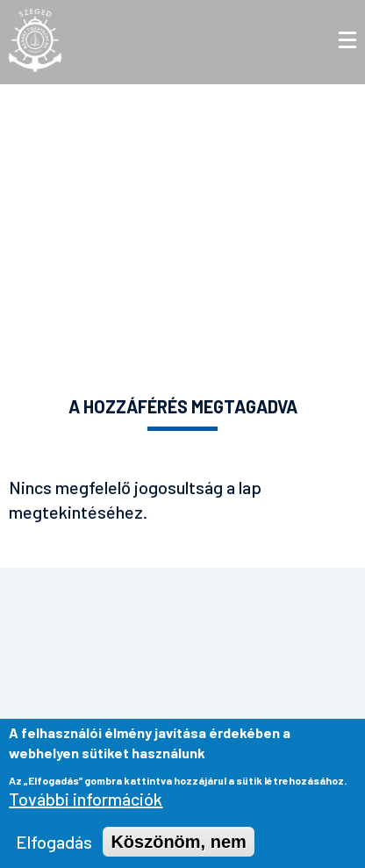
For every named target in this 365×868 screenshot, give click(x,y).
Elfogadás (54, 847)
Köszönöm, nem (178, 847)
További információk (86, 804)
